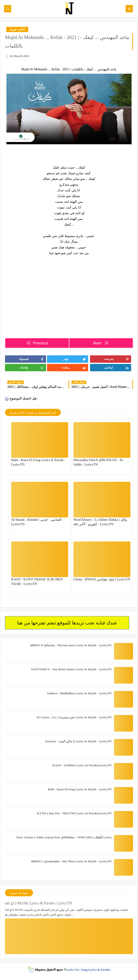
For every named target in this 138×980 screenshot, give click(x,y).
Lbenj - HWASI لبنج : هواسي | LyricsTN (102, 579)
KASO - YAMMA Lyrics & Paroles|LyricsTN (82, 765)
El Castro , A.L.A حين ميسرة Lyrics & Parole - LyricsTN (74, 717)
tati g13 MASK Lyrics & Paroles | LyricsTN (39, 903)
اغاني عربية (17, 29)
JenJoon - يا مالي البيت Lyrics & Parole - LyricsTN (78, 741)
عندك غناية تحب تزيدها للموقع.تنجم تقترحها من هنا (67, 623)
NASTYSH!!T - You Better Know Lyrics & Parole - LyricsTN (71, 669)
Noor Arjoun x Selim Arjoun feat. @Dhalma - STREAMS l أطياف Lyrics (64, 837)
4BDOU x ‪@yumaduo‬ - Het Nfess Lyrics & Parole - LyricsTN (71, 861)
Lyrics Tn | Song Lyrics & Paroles (88, 969)
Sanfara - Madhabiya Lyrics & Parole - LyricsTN (79, 693)
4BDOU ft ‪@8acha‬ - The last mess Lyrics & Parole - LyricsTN (71, 645)
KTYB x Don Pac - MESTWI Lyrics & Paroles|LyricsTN (74, 813)
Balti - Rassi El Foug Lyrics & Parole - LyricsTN (80, 789)
